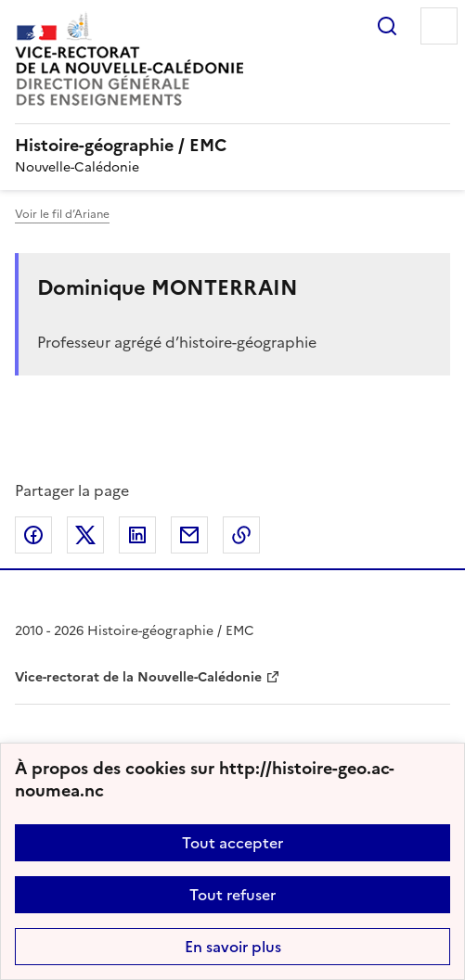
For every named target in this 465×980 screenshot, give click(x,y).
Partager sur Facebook (33, 535)
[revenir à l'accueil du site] (232, 146)
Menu (439, 26)
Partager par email (189, 535)
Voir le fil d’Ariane (62, 214)
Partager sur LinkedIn (137, 535)
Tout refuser (232, 895)
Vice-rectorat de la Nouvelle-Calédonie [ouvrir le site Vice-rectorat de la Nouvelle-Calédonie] (138, 677)
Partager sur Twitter (85, 535)
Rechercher (387, 26)
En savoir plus (233, 947)
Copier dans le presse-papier (241, 535)
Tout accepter (232, 843)
